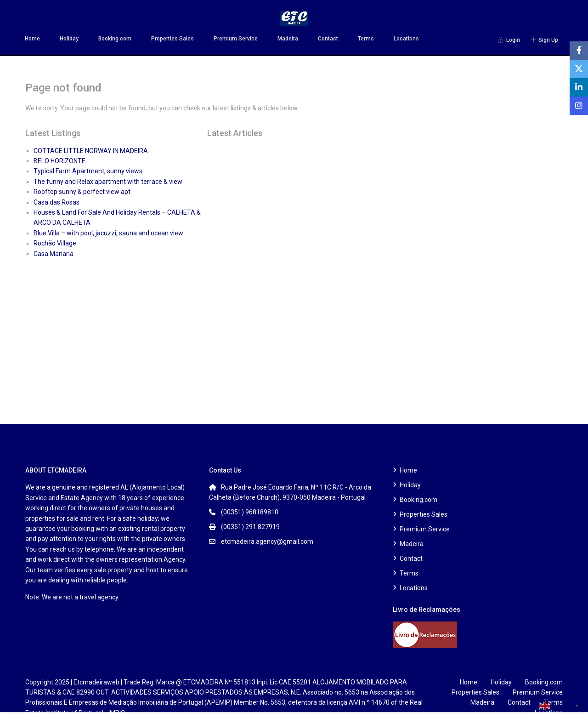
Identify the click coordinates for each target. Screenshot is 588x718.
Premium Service (236, 39)
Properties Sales (172, 39)
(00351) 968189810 (250, 512)
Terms (366, 39)
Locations (406, 39)
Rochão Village (55, 243)
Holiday (69, 39)
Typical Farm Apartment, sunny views (88, 171)
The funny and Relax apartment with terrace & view (108, 182)
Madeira (288, 39)
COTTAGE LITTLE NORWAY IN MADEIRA (91, 151)
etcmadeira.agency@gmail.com (267, 541)
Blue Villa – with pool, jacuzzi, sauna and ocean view (108, 233)
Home (32, 39)
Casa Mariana (54, 254)
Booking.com (115, 39)
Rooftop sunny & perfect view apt (82, 192)
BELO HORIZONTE (59, 161)
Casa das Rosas (57, 202)
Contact (328, 39)
